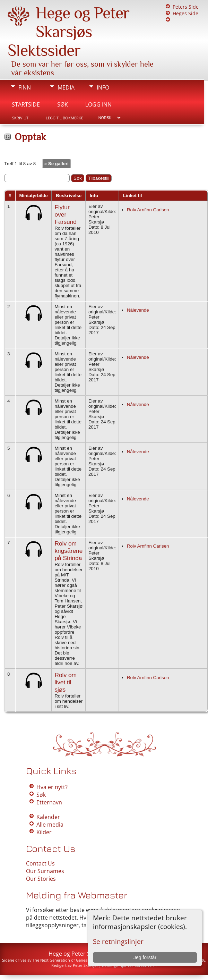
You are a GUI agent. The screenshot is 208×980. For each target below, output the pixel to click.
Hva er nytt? (52, 787)
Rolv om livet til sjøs (66, 682)
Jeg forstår (145, 957)
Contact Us (40, 863)
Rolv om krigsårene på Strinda (68, 551)
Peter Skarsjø (85, 965)
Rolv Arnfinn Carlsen (148, 210)
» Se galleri (57, 164)
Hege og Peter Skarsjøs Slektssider (68, 32)
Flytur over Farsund (66, 214)
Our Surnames (45, 871)
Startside (26, 104)
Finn (25, 87)
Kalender (48, 817)
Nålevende (138, 310)
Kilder (44, 832)
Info (103, 87)
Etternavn (49, 802)
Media (66, 87)
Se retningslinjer (118, 941)
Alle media (50, 825)
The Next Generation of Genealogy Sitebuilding (75, 960)
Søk (63, 104)
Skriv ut (20, 118)
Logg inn (98, 104)
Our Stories (41, 879)
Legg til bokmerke (64, 118)
